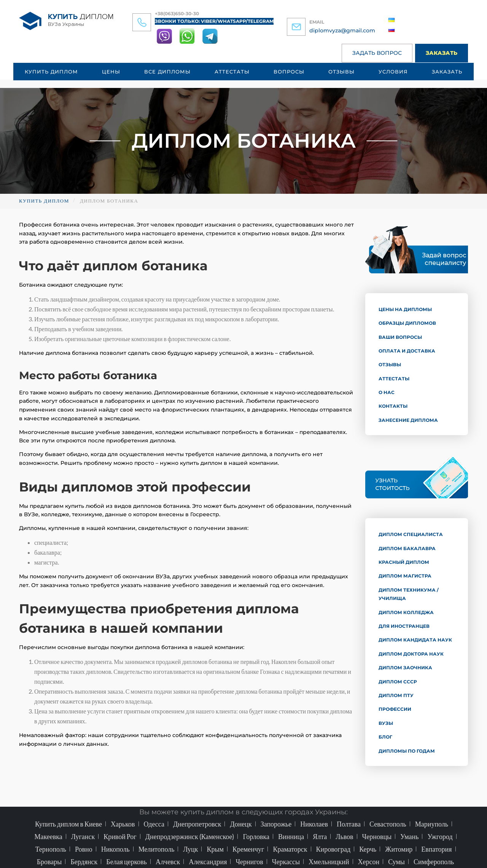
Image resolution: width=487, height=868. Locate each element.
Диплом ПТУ (396, 695)
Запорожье (276, 824)
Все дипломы (167, 72)
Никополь (115, 849)
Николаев (314, 824)
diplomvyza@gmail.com (342, 30)
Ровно (84, 849)
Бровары (49, 862)
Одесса (154, 824)
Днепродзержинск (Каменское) (190, 836)
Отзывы (341, 72)
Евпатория (436, 849)
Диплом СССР (398, 682)
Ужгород (440, 836)
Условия (393, 72)
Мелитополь (157, 849)
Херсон (369, 862)
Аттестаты (232, 72)
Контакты (393, 406)
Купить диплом (51, 72)
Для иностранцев (404, 626)
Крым (215, 849)
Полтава (349, 824)
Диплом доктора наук (411, 654)
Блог (385, 737)
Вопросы (289, 72)
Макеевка (48, 836)
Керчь (368, 849)
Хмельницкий (329, 862)
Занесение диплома (408, 420)
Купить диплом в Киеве (68, 824)
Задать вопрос (377, 53)
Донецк (241, 824)
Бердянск (84, 862)
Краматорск (290, 849)
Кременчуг (248, 849)
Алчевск (168, 862)
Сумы (396, 862)
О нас (387, 392)
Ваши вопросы (400, 337)
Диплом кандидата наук (415, 640)
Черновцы (377, 836)
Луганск (83, 836)
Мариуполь (432, 824)
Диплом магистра (405, 576)
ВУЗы (386, 723)
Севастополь (388, 824)
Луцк (190, 849)
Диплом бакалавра (407, 548)
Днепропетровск (197, 824)
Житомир (399, 849)
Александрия (208, 862)
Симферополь (434, 862)
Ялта (320, 836)
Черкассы (286, 862)
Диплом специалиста (411, 534)
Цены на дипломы (405, 309)
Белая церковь (127, 862)
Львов (344, 836)
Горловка (256, 836)
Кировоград (333, 849)
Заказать (442, 53)
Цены (111, 72)
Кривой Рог (120, 836)
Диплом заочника (405, 668)
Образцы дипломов (407, 323)
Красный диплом (404, 562)
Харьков (123, 824)
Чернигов (249, 862)
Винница (291, 836)
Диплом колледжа (406, 612)
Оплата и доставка (407, 351)
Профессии (395, 709)
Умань (409, 836)
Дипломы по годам (407, 751)
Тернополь (51, 849)
